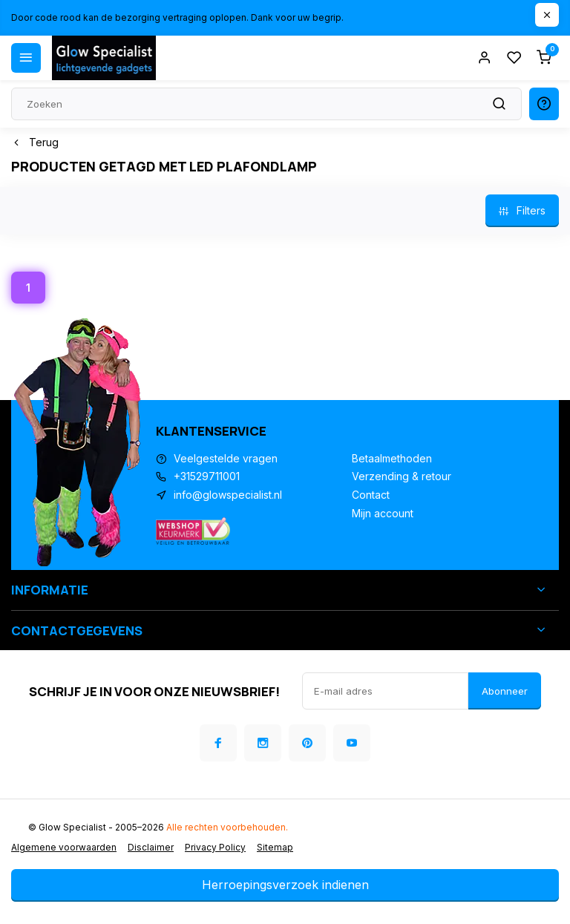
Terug (35, 142)
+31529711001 (207, 476)
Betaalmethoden (392, 458)
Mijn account (383, 513)
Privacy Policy (215, 847)
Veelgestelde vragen (226, 458)
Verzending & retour (402, 476)
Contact (371, 495)
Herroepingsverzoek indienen (285, 885)
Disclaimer (151, 847)
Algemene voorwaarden (64, 847)
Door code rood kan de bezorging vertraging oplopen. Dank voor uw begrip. (177, 17)
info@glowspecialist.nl (228, 495)
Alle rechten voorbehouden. (227, 827)
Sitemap (275, 847)
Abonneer (505, 691)
